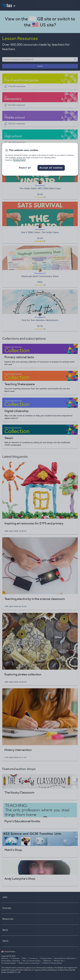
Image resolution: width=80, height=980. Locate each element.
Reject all (25, 168)
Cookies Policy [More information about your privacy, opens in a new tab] (19, 160)
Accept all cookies (51, 168)
